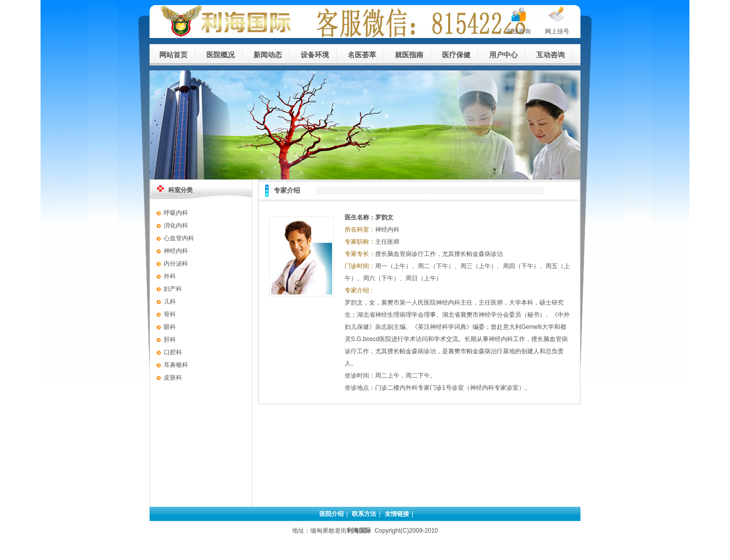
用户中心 (503, 55)
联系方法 (364, 514)
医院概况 (221, 55)
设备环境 (315, 55)
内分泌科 (176, 264)
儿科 (170, 302)
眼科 (170, 327)
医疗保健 (456, 55)
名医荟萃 (362, 55)
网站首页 (173, 55)
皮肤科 (173, 378)
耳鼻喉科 (176, 365)
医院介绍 (332, 514)
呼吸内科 (176, 213)
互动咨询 (551, 55)
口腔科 (173, 352)
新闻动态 (268, 55)
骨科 (170, 314)
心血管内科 (179, 238)
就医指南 (409, 55)
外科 (170, 276)
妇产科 (173, 289)
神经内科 (176, 251)
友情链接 (397, 514)
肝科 (170, 340)
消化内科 (176, 226)
